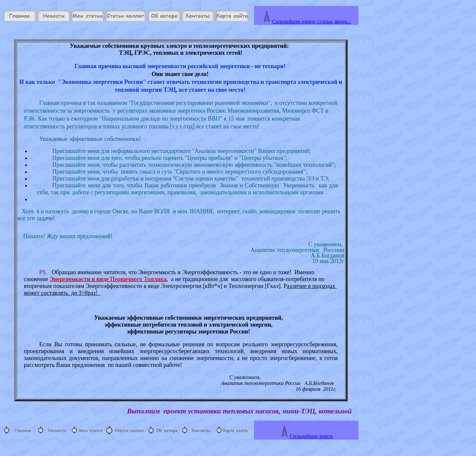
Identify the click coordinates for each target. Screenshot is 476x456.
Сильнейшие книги (312, 436)
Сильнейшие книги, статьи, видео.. (312, 21)
